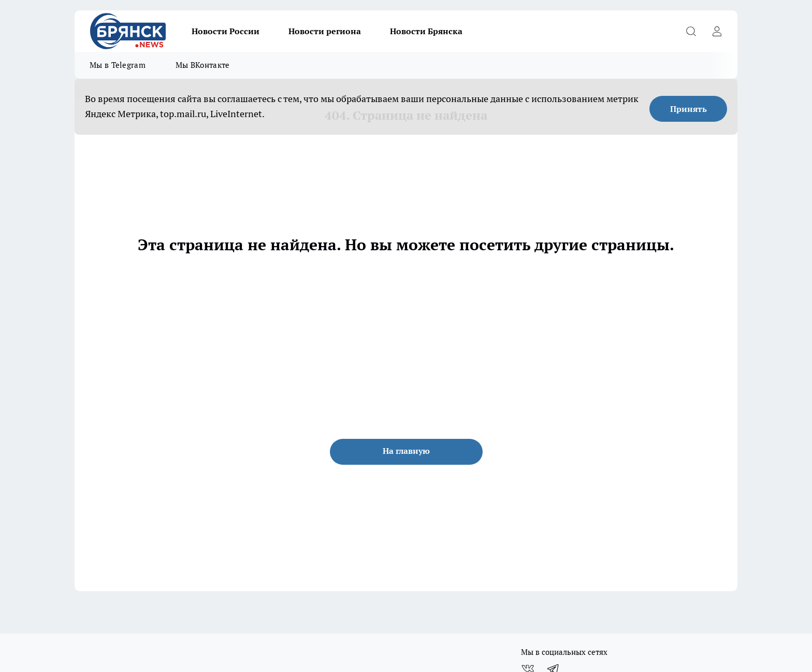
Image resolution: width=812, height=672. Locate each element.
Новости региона (325, 31)
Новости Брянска (426, 31)
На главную (406, 451)
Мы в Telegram (118, 65)
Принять (688, 109)
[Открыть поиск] (691, 31)
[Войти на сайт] (717, 31)
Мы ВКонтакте (203, 65)
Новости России (226, 31)
